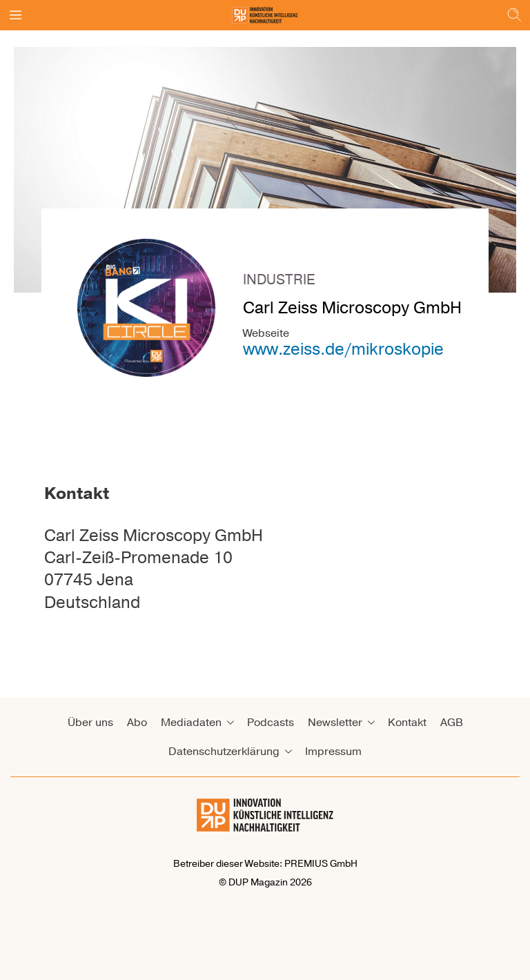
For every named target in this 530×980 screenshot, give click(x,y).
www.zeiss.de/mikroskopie (343, 350)
